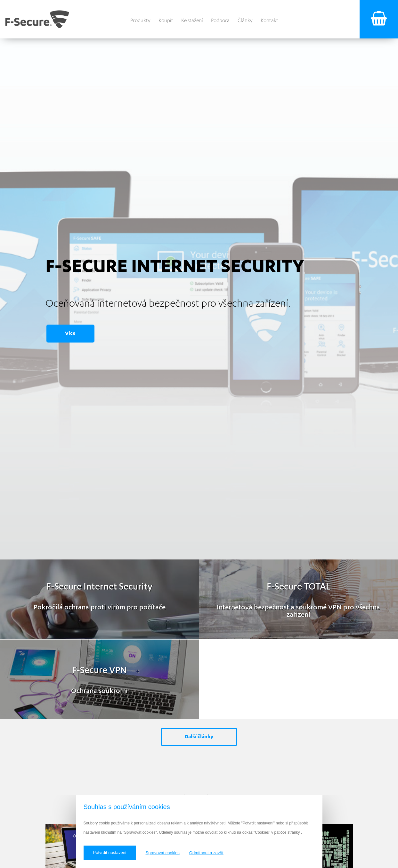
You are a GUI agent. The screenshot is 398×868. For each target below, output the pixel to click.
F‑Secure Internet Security (99, 586)
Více (70, 333)
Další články (199, 736)
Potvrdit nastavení (110, 852)
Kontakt (269, 20)
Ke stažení (192, 20)
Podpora (220, 20)
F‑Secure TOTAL (299, 586)
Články (245, 20)
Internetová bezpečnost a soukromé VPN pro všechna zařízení (298, 610)
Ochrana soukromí (99, 690)
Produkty (140, 20)
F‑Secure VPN (99, 670)
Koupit (166, 20)
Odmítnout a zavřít (206, 853)
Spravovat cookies (163, 853)
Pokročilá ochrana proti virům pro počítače (100, 607)
